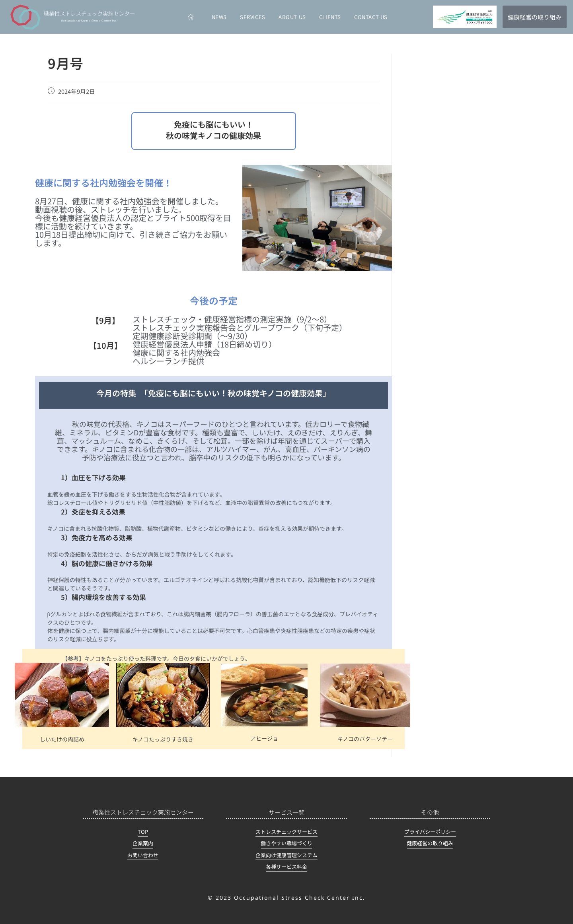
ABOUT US (292, 17)
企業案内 (143, 843)
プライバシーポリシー (430, 832)
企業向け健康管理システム (286, 855)
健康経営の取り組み (430, 843)
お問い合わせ (143, 855)
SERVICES (253, 17)
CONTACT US (371, 17)
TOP (143, 832)
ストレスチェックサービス (286, 832)
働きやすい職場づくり (286, 843)
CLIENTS (330, 17)
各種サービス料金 (286, 867)
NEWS (219, 17)
